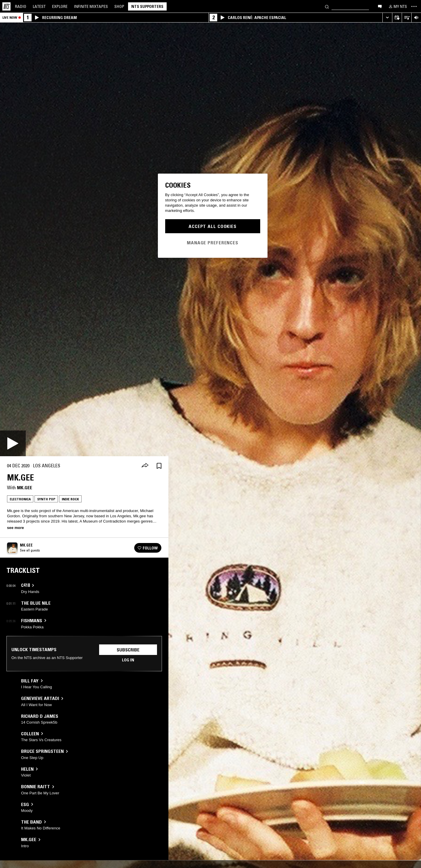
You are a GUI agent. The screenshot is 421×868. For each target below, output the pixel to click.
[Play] (13, 443)
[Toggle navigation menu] (414, 6)
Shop (119, 6)
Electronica (20, 499)
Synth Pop (46, 499)
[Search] (327, 6)
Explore (60, 6)
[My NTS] (397, 6)
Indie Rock (70, 499)
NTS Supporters (147, 6)
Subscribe (128, 650)
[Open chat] (380, 6)
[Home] (6, 6)
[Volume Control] (416, 18)
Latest (39, 6)
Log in (128, 660)
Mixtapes (91, 6)
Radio (21, 6)
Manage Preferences (213, 243)
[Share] (145, 466)
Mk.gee (25, 487)
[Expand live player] (387, 18)
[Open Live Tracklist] (407, 18)
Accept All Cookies (213, 226)
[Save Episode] (159, 466)
